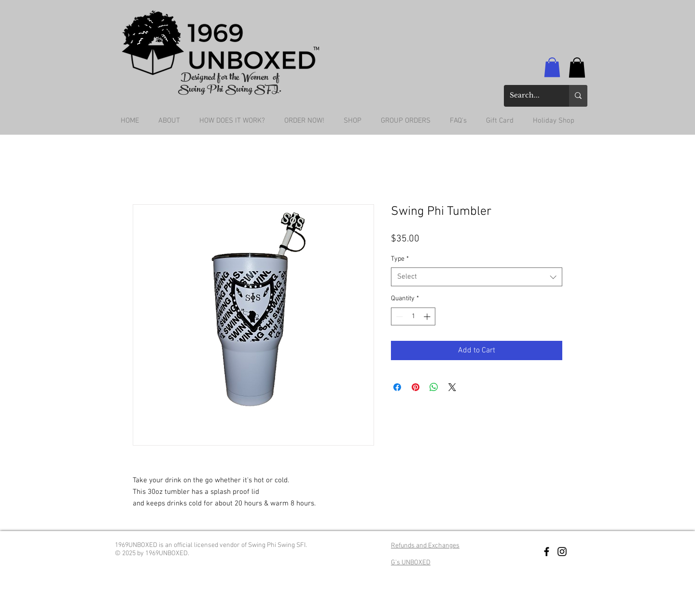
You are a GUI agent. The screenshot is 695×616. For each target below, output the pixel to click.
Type (400, 259)
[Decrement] (398, 316)
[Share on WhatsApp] (434, 387)
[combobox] (477, 277)
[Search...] (529, 96)
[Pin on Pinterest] (416, 387)
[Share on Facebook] (397, 387)
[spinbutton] (413, 316)
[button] (552, 67)
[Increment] (428, 316)
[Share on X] (452, 387)
